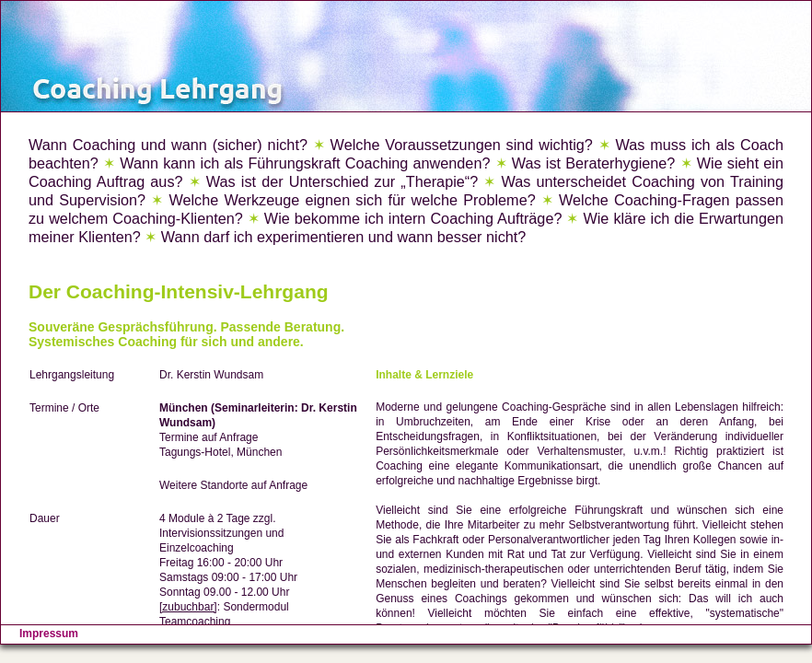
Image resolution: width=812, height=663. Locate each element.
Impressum (49, 634)
